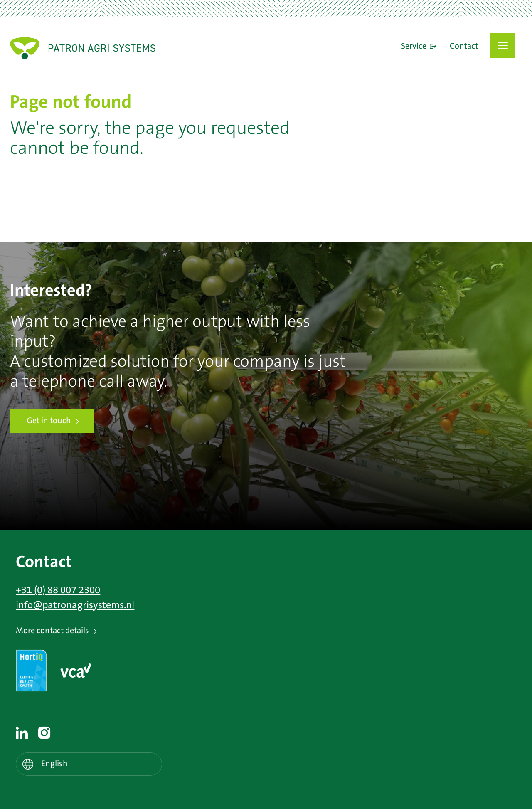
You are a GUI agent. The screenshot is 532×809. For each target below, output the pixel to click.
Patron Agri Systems (83, 48)
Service (414, 47)
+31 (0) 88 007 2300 (58, 590)
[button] (503, 46)
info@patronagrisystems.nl (75, 605)
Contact (464, 47)
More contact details (52, 631)
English (54, 764)
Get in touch (49, 421)
